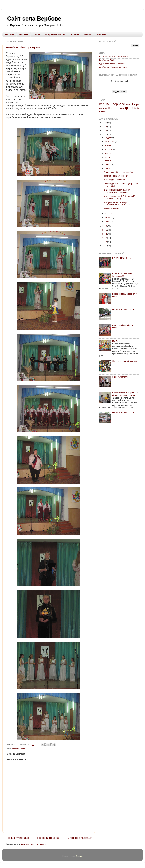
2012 (105, 242)
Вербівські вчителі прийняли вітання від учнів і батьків (125, 394)
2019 (105, 127)
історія (136, 104)
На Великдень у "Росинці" (116, 176)
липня (108, 157)
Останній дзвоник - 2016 (123, 310)
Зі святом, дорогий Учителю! (125, 361)
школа (103, 111)
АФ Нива (74, 34)
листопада (110, 142)
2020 (105, 123)
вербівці (105, 104)
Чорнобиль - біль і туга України (23, 47)
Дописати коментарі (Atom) (33, 844)
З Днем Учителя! (120, 377)
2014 (105, 234)
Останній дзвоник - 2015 (123, 413)
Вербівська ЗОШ (107, 60)
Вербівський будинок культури (113, 67)
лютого (108, 217)
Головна (10, 34)
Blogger (79, 856)
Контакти (102, 34)
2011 (105, 246)
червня (108, 161)
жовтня (108, 145)
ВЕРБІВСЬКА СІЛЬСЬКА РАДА (113, 57)
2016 (105, 226)
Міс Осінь (117, 341)
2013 (105, 238)
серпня (108, 153)
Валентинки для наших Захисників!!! (123, 275)
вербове (16, 749)
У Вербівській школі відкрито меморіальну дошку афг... (117, 191)
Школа (36, 34)
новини (103, 108)
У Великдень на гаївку (114, 180)
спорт (121, 108)
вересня (109, 149)
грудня (108, 138)
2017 (105, 134)
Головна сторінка (48, 838)
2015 (105, 230)
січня (107, 221)
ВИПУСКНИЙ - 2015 (121, 258)
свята (112, 108)
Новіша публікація (17, 838)
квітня (108, 169)
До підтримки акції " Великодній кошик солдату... (120, 197)
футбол (137, 108)
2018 (105, 130)
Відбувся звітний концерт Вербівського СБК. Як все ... (118, 204)
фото (23, 749)
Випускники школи (55, 34)
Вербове (23, 34)
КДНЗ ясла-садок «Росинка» (112, 64)
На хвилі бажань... (113, 209)
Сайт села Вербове (34, 19)
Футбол (88, 34)
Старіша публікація (80, 838)
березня (109, 214)
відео (129, 104)
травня (108, 165)
